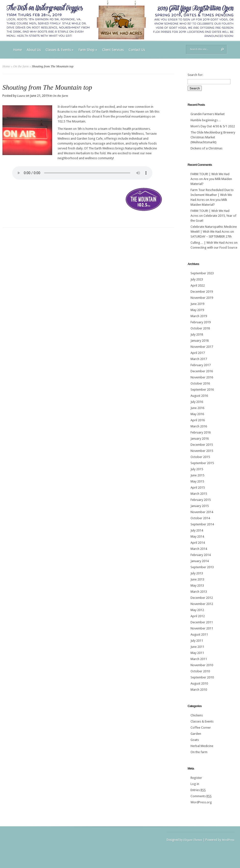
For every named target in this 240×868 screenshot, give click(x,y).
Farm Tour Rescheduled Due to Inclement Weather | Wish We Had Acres (212, 195)
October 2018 (200, 328)
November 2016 (202, 377)
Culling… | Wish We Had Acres (212, 243)
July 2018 (197, 334)
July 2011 (197, 641)
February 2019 (201, 322)
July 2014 (197, 530)
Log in (195, 784)
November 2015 (202, 451)
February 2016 (201, 432)
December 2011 (202, 622)
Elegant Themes (193, 840)
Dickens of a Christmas (206, 148)
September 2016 (202, 390)
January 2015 (200, 506)
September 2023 (202, 273)
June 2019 (197, 304)
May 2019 (197, 310)
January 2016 (200, 439)
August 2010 (199, 683)
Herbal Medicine (202, 746)
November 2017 (202, 347)
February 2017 (201, 365)
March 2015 (199, 494)
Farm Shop (88, 50)
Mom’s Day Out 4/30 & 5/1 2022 (213, 126)
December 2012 (202, 598)
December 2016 (202, 371)
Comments (201, 796)
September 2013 (202, 567)
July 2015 (197, 469)
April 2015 (198, 488)
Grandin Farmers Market (208, 114)
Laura (21, 96)
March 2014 (199, 549)
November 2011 (202, 628)
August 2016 (199, 396)
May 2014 (197, 536)
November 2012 (202, 604)
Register (196, 778)
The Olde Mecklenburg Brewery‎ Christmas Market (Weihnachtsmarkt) (213, 137)
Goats (195, 740)
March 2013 (199, 592)
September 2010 (202, 677)
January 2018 (200, 341)
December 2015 (202, 445)
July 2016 (197, 402)
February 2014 (201, 555)
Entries (198, 790)
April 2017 (198, 353)
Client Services (113, 50)
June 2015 (197, 475)
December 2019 (202, 292)
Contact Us (137, 50)
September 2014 (202, 524)
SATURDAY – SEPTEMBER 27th (211, 236)
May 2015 (197, 481)
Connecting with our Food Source (214, 247)
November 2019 (202, 298)
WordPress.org (201, 802)
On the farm (21, 66)
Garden (196, 734)
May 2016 (197, 414)
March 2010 (199, 690)
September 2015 (202, 463)
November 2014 (202, 512)
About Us (34, 50)
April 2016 (198, 420)
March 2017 (199, 359)
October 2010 (200, 671)
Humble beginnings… (206, 120)
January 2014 (200, 561)
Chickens (197, 715)
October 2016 (200, 383)
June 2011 (197, 647)
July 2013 (197, 573)
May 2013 (197, 585)
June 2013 (197, 579)
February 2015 (201, 500)
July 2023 (197, 279)
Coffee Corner (201, 728)
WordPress (228, 840)
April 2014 (198, 543)
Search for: (195, 75)
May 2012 (197, 610)
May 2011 (197, 653)
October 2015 (200, 457)
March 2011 (199, 659)
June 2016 (197, 408)
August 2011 (199, 634)
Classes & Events (60, 50)
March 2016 (199, 426)
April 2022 (198, 285)
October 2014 (200, 518)
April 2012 (198, 616)
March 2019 (199, 316)
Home (17, 50)
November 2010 (202, 665)
